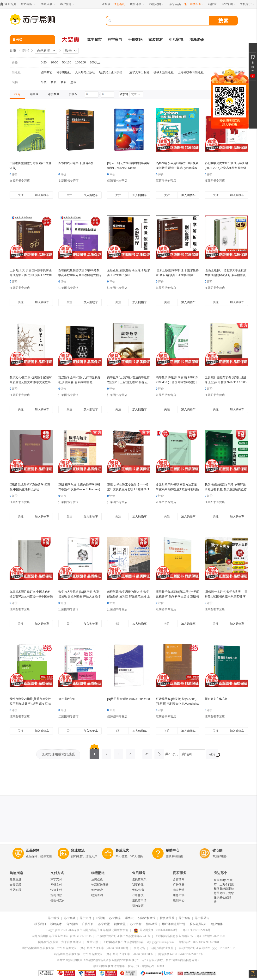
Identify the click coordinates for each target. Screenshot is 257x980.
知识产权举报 (147, 918)
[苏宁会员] (175, 4)
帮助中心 (172, 850)
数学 (68, 51)
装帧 (15, 82)
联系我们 (40, 924)
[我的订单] (137, 4)
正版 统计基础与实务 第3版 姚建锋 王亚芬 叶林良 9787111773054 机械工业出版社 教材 (226, 382)
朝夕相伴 (217, 924)
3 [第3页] (118, 753)
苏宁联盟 (104, 924)
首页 (13, 51)
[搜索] (161, 21)
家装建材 (156, 40)
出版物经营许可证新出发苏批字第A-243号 (123, 936)
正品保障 (33, 850)
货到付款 (56, 895)
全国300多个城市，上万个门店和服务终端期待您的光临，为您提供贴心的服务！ (224, 891)
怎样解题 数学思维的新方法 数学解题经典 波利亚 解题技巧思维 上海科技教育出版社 (128, 597)
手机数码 (135, 40)
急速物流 (78, 850)
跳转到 (187, 754)
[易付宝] (212, 4)
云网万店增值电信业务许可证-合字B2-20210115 (61, 936)
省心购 (217, 850)
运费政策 (97, 879)
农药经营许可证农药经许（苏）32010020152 (207, 948)
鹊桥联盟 (120, 924)
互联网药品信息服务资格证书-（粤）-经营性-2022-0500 (190, 936)
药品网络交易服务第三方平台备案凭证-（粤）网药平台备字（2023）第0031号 (104, 954)
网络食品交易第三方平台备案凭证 (60, 942)
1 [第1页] (94, 753)
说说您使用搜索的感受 (58, 754)
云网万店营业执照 (162, 948)
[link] (17, 94)
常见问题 (15, 890)
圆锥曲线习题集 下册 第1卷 (76, 163)
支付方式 (57, 873)
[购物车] (194, 4)
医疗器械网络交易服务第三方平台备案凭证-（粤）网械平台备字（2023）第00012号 (75, 948)
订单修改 (138, 895)
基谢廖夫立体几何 (216, 699)
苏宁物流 (115, 918)
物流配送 (98, 873)
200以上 (95, 62)
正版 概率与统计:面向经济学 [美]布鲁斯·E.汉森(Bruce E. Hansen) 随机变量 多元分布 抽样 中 (79, 489)
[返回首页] (9, 4)
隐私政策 (152, 924)
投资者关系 (167, 918)
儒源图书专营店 (117, 181)
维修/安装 (138, 890)
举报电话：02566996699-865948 (199, 942)
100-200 (80, 62)
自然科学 (44, 51)
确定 (214, 755)
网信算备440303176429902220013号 (181, 954)
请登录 (106, 4)
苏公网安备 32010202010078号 (156, 930)
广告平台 (88, 924)
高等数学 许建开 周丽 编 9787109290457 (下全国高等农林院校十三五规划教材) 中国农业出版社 (177, 382)
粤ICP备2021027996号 (197, 930)
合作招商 (179, 879)
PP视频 (100, 918)
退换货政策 (139, 879)
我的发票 (138, 906)
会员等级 (15, 885)
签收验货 (97, 890)
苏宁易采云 (202, 918)
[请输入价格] (92, 94)
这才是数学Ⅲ (67, 699)
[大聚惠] (71, 40)
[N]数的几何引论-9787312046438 (128, 699)
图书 (26, 51)
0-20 (44, 62)
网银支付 (56, 885)
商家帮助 (179, 890)
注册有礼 (119, 4)
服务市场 (179, 895)
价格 (15, 62)
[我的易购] (157, 4)
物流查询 (97, 895)
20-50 (54, 62)
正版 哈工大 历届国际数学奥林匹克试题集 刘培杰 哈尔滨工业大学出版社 (31, 275)
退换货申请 (139, 900)
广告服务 (179, 885)
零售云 (129, 918)
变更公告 (139, 948)
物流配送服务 (100, 885)
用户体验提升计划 (173, 924)
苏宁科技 (54, 918)
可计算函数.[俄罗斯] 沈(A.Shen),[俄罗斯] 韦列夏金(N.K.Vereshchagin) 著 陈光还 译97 (177, 704)
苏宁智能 (184, 918)
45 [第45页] (147, 753)
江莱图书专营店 (166, 181)
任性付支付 (58, 900)
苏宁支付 (56, 879)
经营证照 (92, 942)
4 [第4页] (130, 753)
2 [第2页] (106, 753)
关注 (21, 195)
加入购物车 (42, 195)
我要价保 (138, 885)
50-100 (67, 62)
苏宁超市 (94, 40)
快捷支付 (56, 890)
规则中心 (179, 900)
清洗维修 (196, 40)
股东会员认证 (198, 924)
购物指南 (16, 873)
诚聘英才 (56, 924)
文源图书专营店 (20, 181)
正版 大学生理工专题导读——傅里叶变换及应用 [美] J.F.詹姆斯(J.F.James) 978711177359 (128, 489)
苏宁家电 (115, 40)
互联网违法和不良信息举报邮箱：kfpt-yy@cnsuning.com (138, 942)
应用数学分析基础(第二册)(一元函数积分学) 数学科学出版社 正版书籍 (177, 597)
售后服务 (139, 873)
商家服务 (180, 873)
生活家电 (176, 40)
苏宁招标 (136, 924)
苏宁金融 (70, 918)
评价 (14, 174)
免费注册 (15, 879)
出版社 (16, 72)
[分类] (32, 40)
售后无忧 (122, 850)
